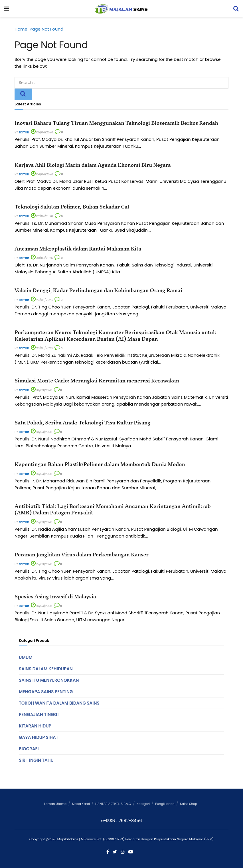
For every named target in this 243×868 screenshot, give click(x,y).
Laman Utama (55, 804)
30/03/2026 (42, 258)
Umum (26, 657)
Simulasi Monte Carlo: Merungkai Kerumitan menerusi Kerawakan (97, 381)
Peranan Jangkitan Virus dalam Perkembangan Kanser (82, 555)
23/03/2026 (42, 300)
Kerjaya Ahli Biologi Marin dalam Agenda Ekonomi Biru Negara (93, 165)
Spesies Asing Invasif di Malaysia (55, 597)
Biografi (29, 749)
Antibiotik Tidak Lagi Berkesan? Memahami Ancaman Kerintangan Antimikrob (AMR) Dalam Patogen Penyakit (113, 509)
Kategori (143, 804)
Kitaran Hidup (35, 726)
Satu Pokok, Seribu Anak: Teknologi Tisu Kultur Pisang (82, 423)
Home (21, 29)
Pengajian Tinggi (39, 714)
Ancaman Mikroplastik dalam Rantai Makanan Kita (78, 249)
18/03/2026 (41, 390)
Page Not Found (46, 29)
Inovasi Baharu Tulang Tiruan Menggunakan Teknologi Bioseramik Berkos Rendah (116, 123)
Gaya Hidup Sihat (39, 737)
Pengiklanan (165, 804)
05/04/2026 (42, 132)
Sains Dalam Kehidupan (46, 669)
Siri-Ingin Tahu (36, 760)
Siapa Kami (81, 804)
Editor (24, 132)
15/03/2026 (41, 474)
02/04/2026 (42, 216)
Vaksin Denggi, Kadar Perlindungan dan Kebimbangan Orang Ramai (98, 290)
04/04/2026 (42, 174)
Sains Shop (189, 804)
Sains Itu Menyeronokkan (49, 680)
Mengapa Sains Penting (46, 692)
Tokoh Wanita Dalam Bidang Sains (59, 703)
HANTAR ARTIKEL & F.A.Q (113, 804)
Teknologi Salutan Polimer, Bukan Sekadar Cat (72, 207)
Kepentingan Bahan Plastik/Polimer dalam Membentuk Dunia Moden (100, 464)
